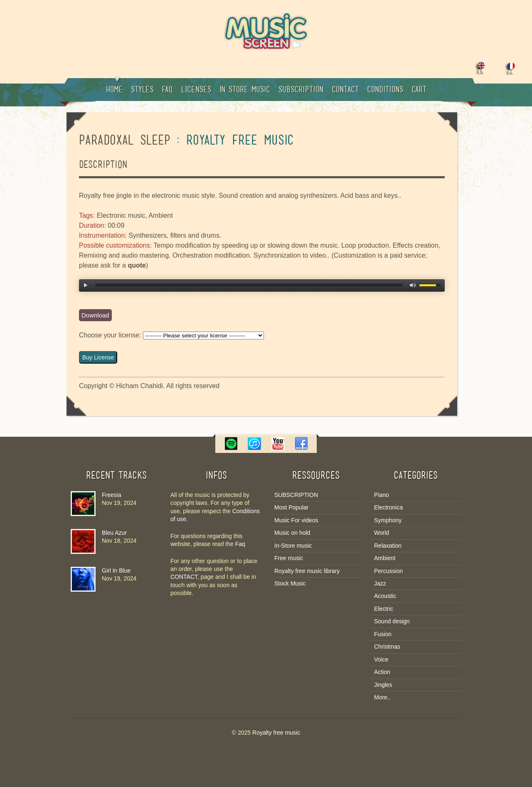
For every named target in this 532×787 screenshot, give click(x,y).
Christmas (387, 647)
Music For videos (296, 520)
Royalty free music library (307, 571)
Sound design (392, 621)
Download (95, 315)
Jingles (383, 685)
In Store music (245, 90)
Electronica (388, 507)
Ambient (385, 558)
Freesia (112, 495)
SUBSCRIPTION (296, 495)
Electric (384, 609)
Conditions (385, 90)
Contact (345, 90)
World (382, 533)
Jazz (380, 583)
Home (114, 86)
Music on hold (292, 533)
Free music (289, 558)
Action (382, 672)
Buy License (98, 357)
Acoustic (385, 596)
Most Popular (291, 507)
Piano (382, 495)
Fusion (383, 634)
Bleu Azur (114, 533)
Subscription (301, 90)
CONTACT (184, 577)
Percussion (388, 571)
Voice (381, 659)
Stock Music (290, 583)
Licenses (196, 90)
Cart (419, 90)
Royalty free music (276, 733)
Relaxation (388, 546)
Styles (142, 90)
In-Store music (293, 546)
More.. (382, 697)
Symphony (388, 520)
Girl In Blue (116, 571)
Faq (167, 90)
